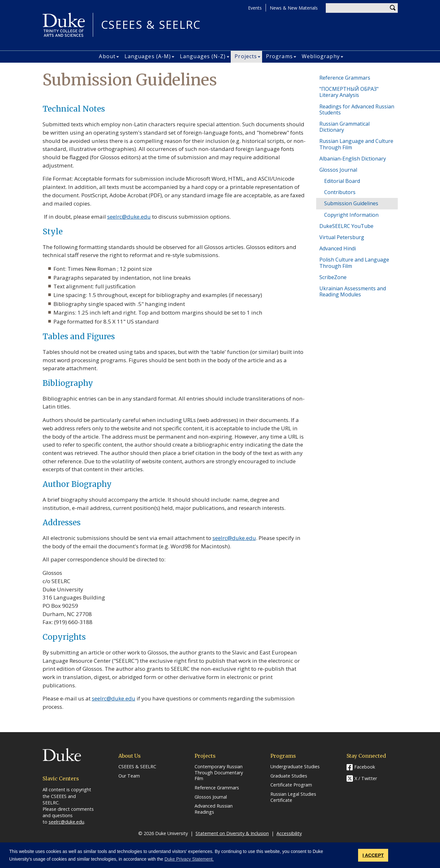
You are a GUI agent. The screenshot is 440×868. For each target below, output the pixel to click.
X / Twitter (366, 778)
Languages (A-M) (148, 56)
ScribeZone (333, 277)
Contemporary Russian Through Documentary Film (219, 773)
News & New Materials (294, 8)
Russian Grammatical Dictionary (344, 127)
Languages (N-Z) (203, 56)
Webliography (321, 56)
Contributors (340, 192)
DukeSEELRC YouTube (346, 226)
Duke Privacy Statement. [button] (189, 859)
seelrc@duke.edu (129, 217)
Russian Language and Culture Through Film (356, 144)
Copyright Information (351, 215)
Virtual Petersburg (342, 237)
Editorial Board (342, 181)
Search (393, 8)
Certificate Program (291, 785)
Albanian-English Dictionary (353, 159)
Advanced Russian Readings (214, 809)
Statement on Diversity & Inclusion (232, 833)
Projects (246, 56)
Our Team (129, 776)
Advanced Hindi (338, 248)
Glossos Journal (338, 170)
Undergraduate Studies (295, 767)
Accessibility (289, 833)
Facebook (365, 767)
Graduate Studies (289, 776)
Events (255, 8)
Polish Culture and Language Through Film (354, 263)
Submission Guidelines (351, 203)
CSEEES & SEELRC (151, 25)
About (107, 56)
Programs (279, 56)
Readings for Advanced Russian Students (357, 109)
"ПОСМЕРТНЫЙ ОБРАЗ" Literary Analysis (349, 92)
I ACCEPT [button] (373, 855)
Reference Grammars (345, 78)
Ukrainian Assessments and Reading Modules (353, 291)
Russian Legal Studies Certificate (293, 797)
